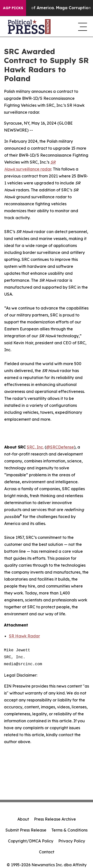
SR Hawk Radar (24, 636)
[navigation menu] (82, 27)
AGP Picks (13, 8)
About (23, 819)
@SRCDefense (60, 447)
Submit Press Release (26, 830)
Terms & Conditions (69, 830)
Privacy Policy (72, 841)
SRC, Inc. (35, 447)
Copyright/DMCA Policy (31, 841)
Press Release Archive (55, 819)
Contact (47, 852)
